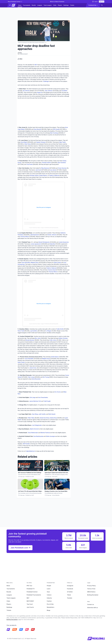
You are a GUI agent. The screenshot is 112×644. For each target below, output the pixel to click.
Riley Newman (45, 168)
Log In (95, 2)
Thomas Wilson (25, 237)
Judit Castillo (42, 414)
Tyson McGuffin (26, 262)
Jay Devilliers (34, 331)
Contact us (91, 604)
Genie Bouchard (36, 379)
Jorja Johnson (48, 91)
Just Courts (30, 607)
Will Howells (56, 129)
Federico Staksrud (54, 176)
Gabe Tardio (62, 142)
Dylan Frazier (57, 262)
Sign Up (102, 2)
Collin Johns (53, 340)
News (20, 5)
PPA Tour (29, 586)
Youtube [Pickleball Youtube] (70, 598)
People (49, 586)
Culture (49, 595)
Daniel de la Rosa (45, 418)
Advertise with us (92, 608)
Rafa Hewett (52, 414)
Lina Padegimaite (37, 425)
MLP (36, 65)
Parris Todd (21, 331)
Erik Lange (33, 397)
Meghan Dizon (35, 262)
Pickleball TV (31, 589)
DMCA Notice (91, 592)
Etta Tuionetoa (62, 163)
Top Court (30, 604)
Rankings (66, 5)
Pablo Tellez (31, 418)
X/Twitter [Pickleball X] (70, 592)
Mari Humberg (54, 133)
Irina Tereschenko (43, 397)
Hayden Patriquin (41, 142)
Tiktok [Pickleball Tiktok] (69, 595)
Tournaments (27, 5)
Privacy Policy (91, 586)
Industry (49, 598)
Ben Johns (38, 338)
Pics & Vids (50, 604)
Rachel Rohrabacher (44, 242)
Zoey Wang (35, 414)
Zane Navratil (37, 129)
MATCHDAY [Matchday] (30, 601)
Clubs (55, 5)
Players (60, 5)
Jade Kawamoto (35, 235)
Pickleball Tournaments (34, 595)
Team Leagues (48, 5)
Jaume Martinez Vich (35, 401)
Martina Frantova (45, 433)
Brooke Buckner (30, 340)
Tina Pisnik (30, 164)
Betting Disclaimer (93, 595)
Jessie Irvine (33, 368)
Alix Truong (46, 377)
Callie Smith (60, 329)
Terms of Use (91, 589)
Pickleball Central (32, 592)
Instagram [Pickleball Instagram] (70, 586)
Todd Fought (47, 401)
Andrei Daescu (43, 176)
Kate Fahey (28, 144)
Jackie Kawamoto (64, 242)
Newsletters (51, 607)
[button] (12, 5)
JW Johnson (26, 91)
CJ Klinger (48, 331)
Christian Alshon (46, 163)
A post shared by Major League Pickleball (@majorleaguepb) (44, 228)
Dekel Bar (52, 244)
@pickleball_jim (31, 451)
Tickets (72, 5)
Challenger (46, 81)
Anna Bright (24, 142)
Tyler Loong (31, 377)
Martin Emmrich (34, 429)
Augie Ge (40, 92)
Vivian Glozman (62, 168)
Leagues (40, 5)
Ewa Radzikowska (38, 436)
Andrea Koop (53, 418)
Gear (48, 592)
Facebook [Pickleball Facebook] (70, 589)
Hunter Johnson (52, 235)
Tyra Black (64, 91)
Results (34, 5)
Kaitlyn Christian (63, 338)
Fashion (49, 601)
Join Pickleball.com (20, 548)
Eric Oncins (58, 392)
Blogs (49, 610)
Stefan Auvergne (50, 436)
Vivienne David (52, 270)
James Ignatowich (36, 244)
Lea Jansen (53, 170)
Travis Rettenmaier (33, 433)
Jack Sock (38, 170)
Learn (49, 589)
